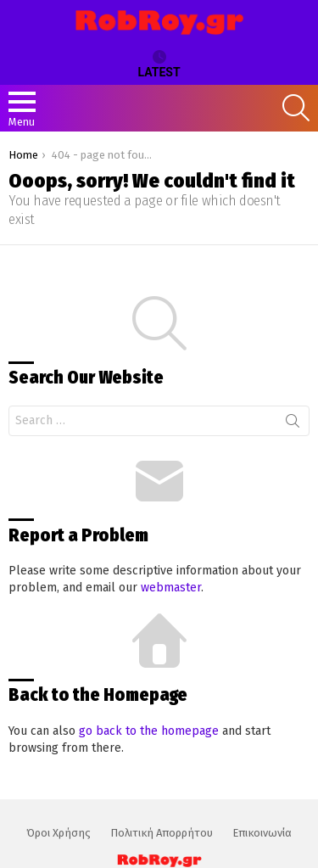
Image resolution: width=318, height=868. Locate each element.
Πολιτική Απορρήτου (162, 833)
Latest (159, 64)
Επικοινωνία (262, 833)
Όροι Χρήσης (59, 833)
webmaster (171, 588)
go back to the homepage (149, 731)
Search (293, 424)
